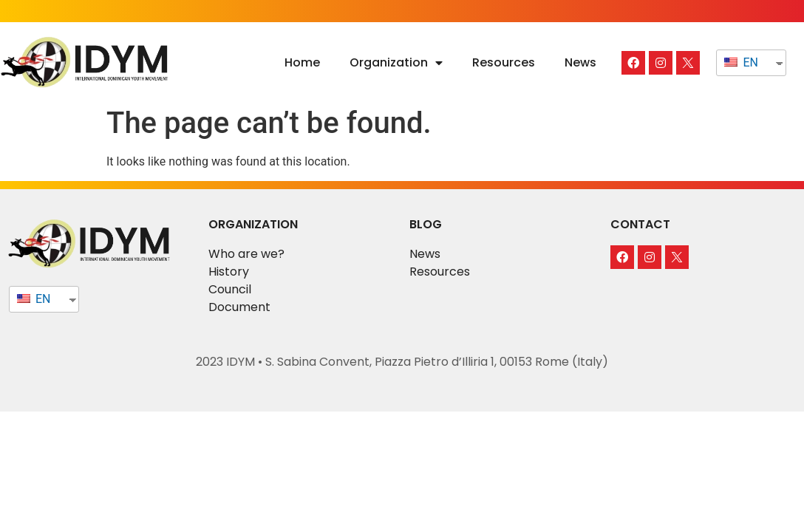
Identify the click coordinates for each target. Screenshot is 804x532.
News (580, 62)
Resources (504, 62)
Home (302, 62)
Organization (396, 63)
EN (741, 62)
